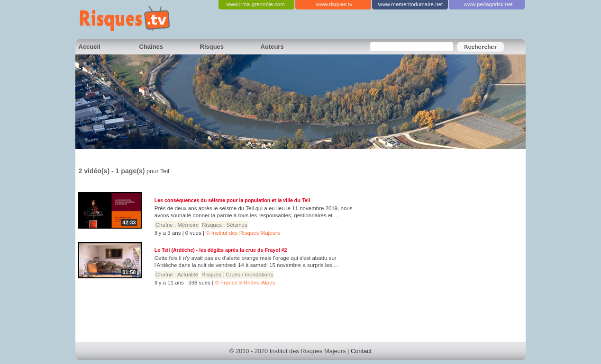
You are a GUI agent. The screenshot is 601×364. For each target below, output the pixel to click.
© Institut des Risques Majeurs (243, 233)
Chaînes (151, 47)
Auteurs (272, 47)
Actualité (188, 275)
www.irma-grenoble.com (255, 4)
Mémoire (188, 225)
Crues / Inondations (249, 275)
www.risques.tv (334, 4)
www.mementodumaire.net (410, 4)
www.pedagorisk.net (488, 4)
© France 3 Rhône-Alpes (245, 283)
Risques (212, 47)
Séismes (237, 225)
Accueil (90, 47)
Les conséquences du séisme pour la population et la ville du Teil (232, 200)
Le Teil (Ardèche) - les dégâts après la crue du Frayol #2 (221, 250)
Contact (361, 351)
